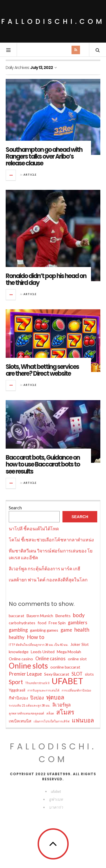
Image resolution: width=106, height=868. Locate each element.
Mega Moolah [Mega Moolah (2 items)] (69, 652)
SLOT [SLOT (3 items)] (77, 674)
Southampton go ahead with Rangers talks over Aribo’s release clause (44, 156)
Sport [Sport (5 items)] (16, 682)
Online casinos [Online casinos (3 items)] (50, 659)
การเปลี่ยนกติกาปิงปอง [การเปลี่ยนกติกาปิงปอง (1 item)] (76, 690)
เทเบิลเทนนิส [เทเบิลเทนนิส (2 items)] (20, 721)
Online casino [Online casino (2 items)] (21, 659)
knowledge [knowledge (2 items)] (19, 652)
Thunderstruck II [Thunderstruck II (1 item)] (37, 683)
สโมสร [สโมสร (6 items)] (65, 712)
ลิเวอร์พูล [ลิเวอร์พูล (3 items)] (61, 705)
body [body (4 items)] (79, 615)
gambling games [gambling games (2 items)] (44, 630)
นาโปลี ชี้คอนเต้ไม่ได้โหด (34, 528)
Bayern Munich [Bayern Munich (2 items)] (40, 616)
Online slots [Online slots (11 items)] (28, 666)
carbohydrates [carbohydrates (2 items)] (22, 623)
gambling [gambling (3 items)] (18, 630)
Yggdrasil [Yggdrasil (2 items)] (17, 690)
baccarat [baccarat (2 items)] (17, 616)
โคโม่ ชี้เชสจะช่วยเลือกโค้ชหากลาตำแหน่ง (51, 540)
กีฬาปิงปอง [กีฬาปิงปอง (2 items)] (18, 698)
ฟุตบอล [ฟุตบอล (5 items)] (55, 697)
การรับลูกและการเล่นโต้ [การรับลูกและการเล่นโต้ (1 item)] (43, 690)
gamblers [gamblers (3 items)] (78, 623)
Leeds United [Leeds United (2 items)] (43, 652)
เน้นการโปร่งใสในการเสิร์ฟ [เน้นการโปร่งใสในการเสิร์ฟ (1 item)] (52, 721)
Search (15, 507)
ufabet (56, 791)
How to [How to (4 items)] (36, 637)
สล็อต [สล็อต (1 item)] (50, 713)
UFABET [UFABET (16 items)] (67, 681)
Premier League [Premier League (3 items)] (25, 674)
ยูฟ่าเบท (56, 799)
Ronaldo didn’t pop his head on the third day (46, 279)
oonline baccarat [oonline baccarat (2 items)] (65, 667)
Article (30, 175)
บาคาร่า (56, 807)
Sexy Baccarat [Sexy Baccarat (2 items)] (57, 674)
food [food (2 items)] (42, 623)
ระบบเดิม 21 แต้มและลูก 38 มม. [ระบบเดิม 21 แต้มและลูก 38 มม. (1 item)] (29, 705)
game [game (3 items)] (66, 630)
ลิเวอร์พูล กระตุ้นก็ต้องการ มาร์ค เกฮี (45, 568)
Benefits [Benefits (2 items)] (63, 616)
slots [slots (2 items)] (89, 674)
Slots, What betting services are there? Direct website (42, 370)
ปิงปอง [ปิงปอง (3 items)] (37, 698)
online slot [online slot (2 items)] (77, 659)
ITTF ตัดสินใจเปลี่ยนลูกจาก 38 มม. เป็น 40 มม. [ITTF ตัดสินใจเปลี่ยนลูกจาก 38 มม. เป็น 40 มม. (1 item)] (38, 645)
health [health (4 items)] (82, 630)
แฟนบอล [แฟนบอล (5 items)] (83, 720)
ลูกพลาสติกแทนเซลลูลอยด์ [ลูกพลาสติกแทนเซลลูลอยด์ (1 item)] (26, 713)
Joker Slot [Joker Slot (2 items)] (80, 644)
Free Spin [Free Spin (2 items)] (57, 623)
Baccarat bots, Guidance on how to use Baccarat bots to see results (43, 464)
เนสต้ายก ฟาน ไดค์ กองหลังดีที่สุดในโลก (48, 580)
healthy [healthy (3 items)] (17, 637)
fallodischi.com (53, 21)
